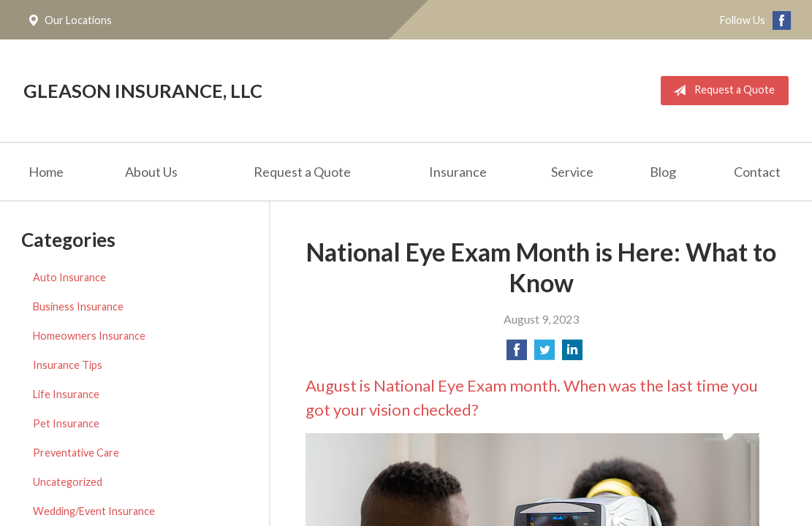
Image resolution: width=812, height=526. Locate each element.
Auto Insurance (69, 277)
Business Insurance (78, 306)
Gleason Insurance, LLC (143, 91)
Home (46, 172)
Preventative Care (76, 453)
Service (572, 172)
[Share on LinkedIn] (572, 354)
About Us (151, 172)
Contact (757, 172)
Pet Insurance (66, 423)
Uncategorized (68, 482)
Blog (663, 172)
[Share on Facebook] (517, 354)
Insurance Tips (68, 365)
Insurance (458, 172)
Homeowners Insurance (89, 336)
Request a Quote (721, 91)
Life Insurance (66, 394)
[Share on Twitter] (545, 354)
